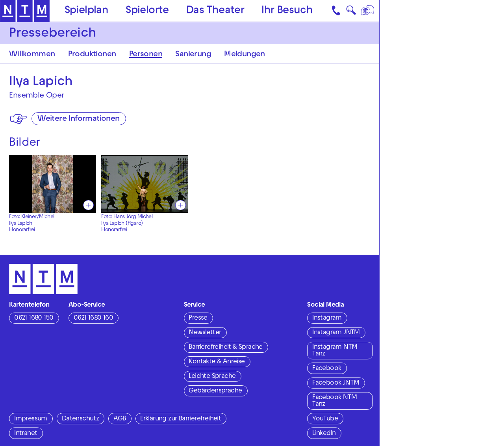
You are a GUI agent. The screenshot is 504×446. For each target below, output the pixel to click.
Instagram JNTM (336, 333)
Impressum (31, 419)
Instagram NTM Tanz (335, 351)
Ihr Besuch (287, 11)
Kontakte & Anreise (217, 362)
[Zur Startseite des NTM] (25, 11)
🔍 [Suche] (351, 12)
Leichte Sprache (212, 377)
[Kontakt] (337, 11)
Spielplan (87, 11)
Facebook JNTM (336, 383)
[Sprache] (368, 11)
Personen (146, 55)
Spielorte (147, 11)
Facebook (327, 369)
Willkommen (32, 55)
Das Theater (215, 11)
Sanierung (193, 55)
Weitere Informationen (78, 119)
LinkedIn (324, 434)
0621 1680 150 (34, 318)
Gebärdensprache (215, 391)
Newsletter (205, 333)
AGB (120, 419)
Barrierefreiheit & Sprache (225, 348)
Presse (198, 318)
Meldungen (245, 55)
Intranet (26, 434)
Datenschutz (80, 419)
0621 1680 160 (93, 318)
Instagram (327, 318)
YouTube (325, 419)
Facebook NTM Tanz (334, 401)
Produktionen (92, 55)
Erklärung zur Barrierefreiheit (181, 419)
